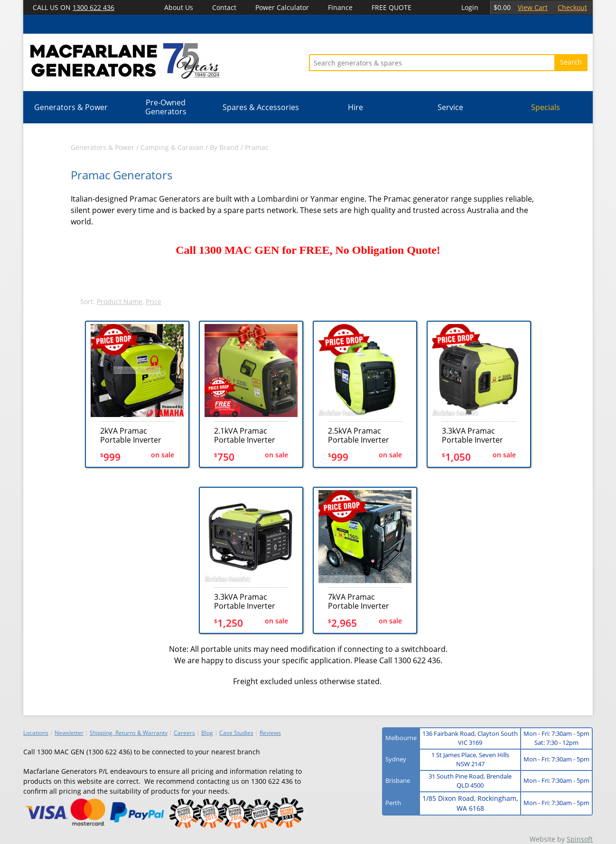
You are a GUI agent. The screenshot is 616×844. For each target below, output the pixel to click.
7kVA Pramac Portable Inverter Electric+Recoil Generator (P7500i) (362, 601)
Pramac (257, 147)
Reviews (270, 733)
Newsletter (69, 733)
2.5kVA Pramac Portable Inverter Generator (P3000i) (362, 435)
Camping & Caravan (172, 147)
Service (450, 107)
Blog (207, 733)
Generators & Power (71, 107)
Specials (546, 107)
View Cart (533, 7)
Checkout (572, 7)
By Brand (224, 147)
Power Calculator (282, 7)
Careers (184, 733)
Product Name (120, 301)
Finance (340, 7)
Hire (355, 107)
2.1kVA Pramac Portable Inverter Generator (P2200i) (248, 435)
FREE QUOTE (392, 7)
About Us (179, 7)
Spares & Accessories (261, 107)
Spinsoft (580, 839)
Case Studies (236, 733)
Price (154, 301)
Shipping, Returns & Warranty (129, 733)
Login (470, 7)
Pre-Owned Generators (166, 107)
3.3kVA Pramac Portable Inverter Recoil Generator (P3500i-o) (245, 601)
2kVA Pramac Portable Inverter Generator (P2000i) (134, 435)
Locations (36, 733)
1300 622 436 (93, 7)
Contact (224, 7)
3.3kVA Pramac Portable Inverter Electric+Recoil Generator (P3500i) (476, 435)
